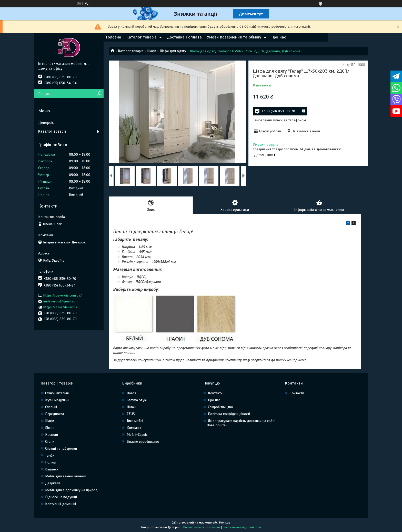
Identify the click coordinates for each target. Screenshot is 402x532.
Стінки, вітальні (57, 393)
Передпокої (55, 414)
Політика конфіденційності (229, 414)
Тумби (50, 455)
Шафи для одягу (173, 51)
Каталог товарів (142, 37)
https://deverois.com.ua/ (63, 295)
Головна (114, 37)
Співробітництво (220, 407)
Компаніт (134, 428)
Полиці (51, 462)
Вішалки (52, 469)
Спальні (51, 407)
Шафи (152, 51)
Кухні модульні (57, 400)
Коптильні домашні (61, 504)
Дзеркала (53, 483)
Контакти (215, 393)
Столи (50, 442)
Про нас (279, 37)
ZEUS (131, 414)
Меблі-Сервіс (137, 435)
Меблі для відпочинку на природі (72, 490)
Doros (131, 393)
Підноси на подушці (61, 497)
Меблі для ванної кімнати (66, 476)
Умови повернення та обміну (234, 37)
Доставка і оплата (184, 37)
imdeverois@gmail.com (61, 301)
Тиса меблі (135, 421)
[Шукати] (99, 94)
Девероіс (46, 123)
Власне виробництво (143, 442)
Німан (131, 407)
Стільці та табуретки (61, 449)
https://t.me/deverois (60, 307)
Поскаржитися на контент (202, 527)
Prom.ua (225, 523)
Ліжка (50, 428)
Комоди (52, 435)
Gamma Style (137, 400)
